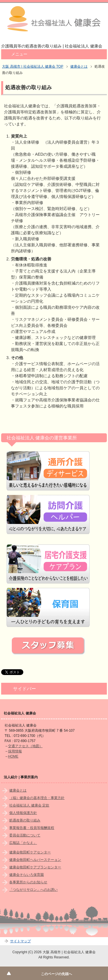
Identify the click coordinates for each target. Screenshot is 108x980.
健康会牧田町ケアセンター (30, 852)
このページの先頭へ (56, 974)
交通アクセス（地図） (25, 746)
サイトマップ (20, 941)
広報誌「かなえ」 (23, 843)
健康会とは (18, 790)
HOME (13, 756)
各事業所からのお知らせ (28, 882)
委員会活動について (25, 835)
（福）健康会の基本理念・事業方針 (37, 798)
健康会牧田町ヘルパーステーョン (35, 860)
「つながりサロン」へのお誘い (33, 890)
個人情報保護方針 (23, 813)
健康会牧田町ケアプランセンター (35, 867)
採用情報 (15, 751)
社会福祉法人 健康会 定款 (29, 805)
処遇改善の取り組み (25, 820)
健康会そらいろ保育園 (26, 875)
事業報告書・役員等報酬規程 (32, 828)
